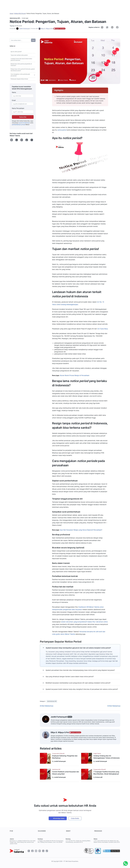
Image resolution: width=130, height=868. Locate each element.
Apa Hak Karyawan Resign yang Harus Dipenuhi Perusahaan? (81, 530)
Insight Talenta (97, 754)
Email (14, 100)
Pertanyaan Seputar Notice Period (19, 79)
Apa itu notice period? (16, 52)
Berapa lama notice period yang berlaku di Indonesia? (21, 65)
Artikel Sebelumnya (47, 706)
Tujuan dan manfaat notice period (19, 55)
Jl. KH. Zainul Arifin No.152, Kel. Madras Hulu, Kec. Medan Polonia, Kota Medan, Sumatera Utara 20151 (107, 841)
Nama (14, 92)
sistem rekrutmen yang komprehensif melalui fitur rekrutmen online (84, 622)
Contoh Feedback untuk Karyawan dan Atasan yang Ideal (66, 773)
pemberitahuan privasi (19, 125)
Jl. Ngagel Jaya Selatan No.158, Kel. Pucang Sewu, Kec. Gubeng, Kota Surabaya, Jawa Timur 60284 (51, 841)
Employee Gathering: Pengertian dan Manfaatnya (65, 757)
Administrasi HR (15, 18)
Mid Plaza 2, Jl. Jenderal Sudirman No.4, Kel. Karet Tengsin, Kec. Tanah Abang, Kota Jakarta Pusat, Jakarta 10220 (23, 842)
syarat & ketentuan (24, 123)
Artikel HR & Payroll (20, 13)
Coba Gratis (75, 818)
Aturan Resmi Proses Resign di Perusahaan (75, 375)
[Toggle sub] (34, 75)
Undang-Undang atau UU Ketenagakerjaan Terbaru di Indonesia (106, 757)
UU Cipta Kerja (103, 329)
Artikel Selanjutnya (114, 706)
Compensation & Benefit (58, 754)
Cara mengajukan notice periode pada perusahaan (20, 75)
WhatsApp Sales (59, 818)
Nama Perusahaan (18, 108)
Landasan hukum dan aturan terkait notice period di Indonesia (21, 59)
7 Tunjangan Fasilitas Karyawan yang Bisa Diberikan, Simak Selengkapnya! (106, 773)
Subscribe (23, 117)
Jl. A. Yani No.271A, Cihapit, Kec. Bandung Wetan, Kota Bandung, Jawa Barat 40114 (78, 841)
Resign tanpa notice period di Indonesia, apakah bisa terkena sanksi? (23, 70)
